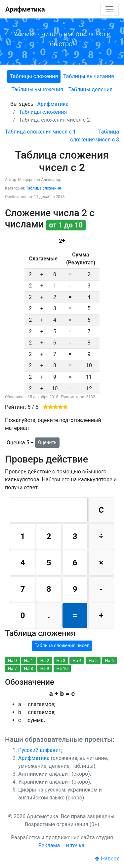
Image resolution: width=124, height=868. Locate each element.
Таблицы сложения (34, 76)
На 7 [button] (12, 668)
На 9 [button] (45, 668)
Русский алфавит (40, 750)
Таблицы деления (91, 90)
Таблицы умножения (37, 90)
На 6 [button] (109, 660)
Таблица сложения (43, 188)
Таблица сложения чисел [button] (62, 645)
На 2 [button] (45, 660)
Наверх (107, 859)
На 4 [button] (77, 660)
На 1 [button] (29, 660)
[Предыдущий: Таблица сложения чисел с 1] (41, 132)
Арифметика (25, 9)
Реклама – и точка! (62, 845)
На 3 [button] (61, 660)
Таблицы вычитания (89, 76)
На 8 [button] (29, 668)
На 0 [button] (12, 660)
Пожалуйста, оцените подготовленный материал (53, 424)
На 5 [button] (93, 660)
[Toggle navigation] (109, 9)
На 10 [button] (62, 668)
